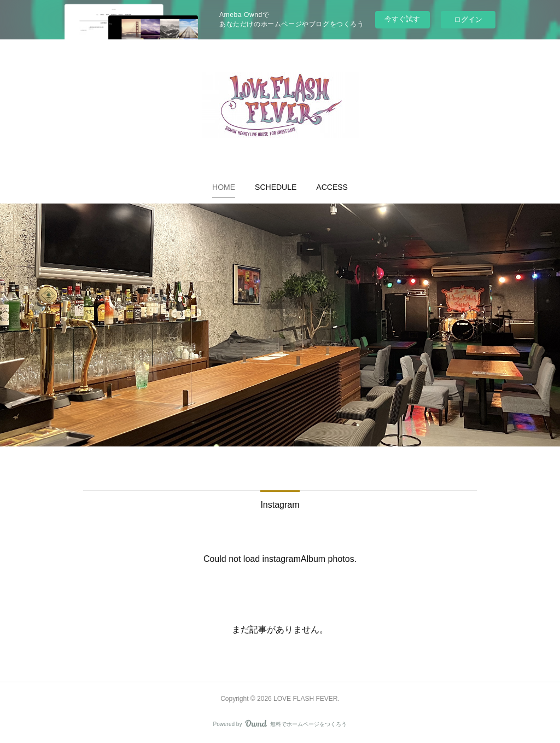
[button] (224, 187)
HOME (224, 187)
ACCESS (332, 187)
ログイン (468, 19)
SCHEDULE (276, 187)
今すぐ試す (402, 19)
